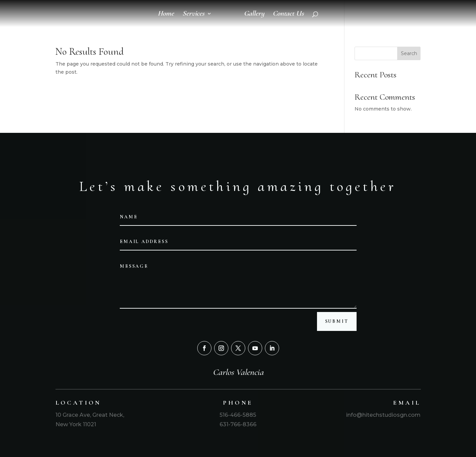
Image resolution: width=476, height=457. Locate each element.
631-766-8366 (238, 424)
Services (193, 14)
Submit (337, 321)
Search (409, 53)
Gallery (254, 14)
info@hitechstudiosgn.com (383, 415)
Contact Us (288, 14)
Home (166, 14)
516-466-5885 (238, 415)
